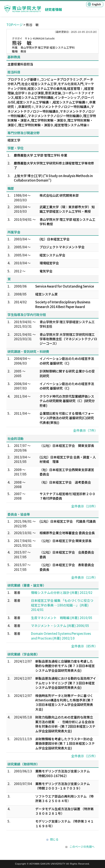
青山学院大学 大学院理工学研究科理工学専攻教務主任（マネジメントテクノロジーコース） (68, 339)
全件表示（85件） (84, 646)
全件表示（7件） (85, 430)
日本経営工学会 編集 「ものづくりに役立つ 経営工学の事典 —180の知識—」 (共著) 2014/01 (62, 605)
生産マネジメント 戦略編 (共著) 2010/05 (62, 618)
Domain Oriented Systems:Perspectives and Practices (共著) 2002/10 (61, 636)
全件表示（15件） (84, 756)
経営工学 (14, 140)
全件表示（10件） (84, 506)
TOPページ (15, 25)
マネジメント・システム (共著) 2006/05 (60, 626)
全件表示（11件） (84, 577)
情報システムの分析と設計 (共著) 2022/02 (62, 592)
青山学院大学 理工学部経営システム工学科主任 (67, 324)
